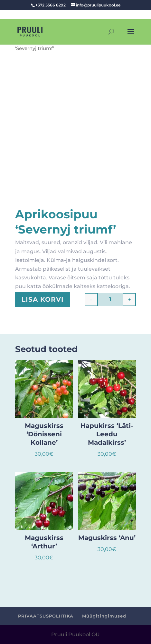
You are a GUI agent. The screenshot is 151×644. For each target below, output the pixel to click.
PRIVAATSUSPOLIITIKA (46, 616)
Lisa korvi (43, 299)
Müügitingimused (104, 616)
